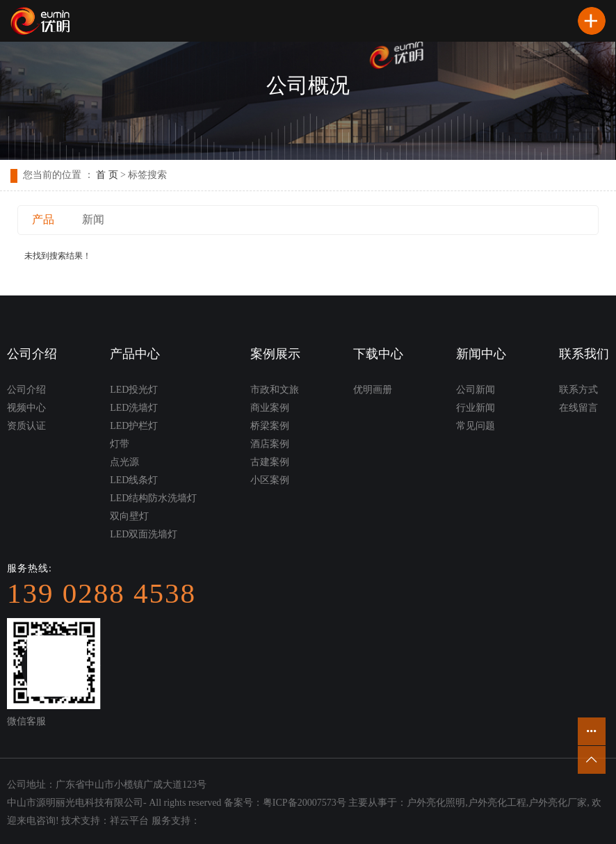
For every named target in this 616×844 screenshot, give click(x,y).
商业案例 (270, 408)
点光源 (124, 462)
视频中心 (26, 408)
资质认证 (26, 426)
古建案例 (270, 462)
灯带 (120, 444)
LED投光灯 (134, 390)
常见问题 (476, 426)
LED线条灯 (134, 480)
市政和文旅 (275, 390)
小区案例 (270, 480)
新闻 (93, 219)
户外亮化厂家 (558, 803)
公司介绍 (26, 390)
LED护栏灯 (134, 426)
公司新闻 (476, 390)
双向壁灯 (129, 516)
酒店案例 (270, 444)
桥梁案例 (270, 426)
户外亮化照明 (436, 803)
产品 (43, 219)
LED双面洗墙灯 (144, 534)
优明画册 (373, 390)
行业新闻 (476, 408)
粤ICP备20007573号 (305, 803)
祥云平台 (129, 821)
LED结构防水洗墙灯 (153, 498)
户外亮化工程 (497, 803)
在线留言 (578, 408)
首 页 (107, 175)
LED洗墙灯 (134, 408)
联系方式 (578, 390)
